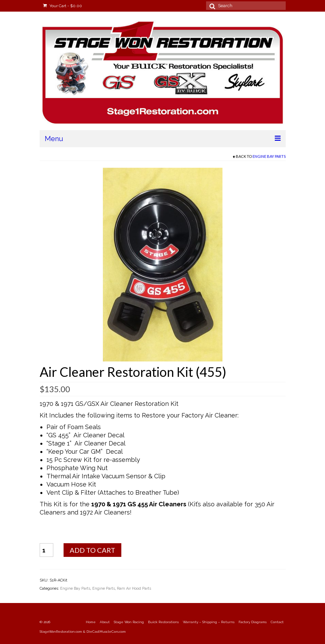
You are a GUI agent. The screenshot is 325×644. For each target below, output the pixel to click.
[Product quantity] (46, 550)
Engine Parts (104, 588)
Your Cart (63, 6)
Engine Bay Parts (269, 156)
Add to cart (92, 550)
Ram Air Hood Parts (134, 588)
